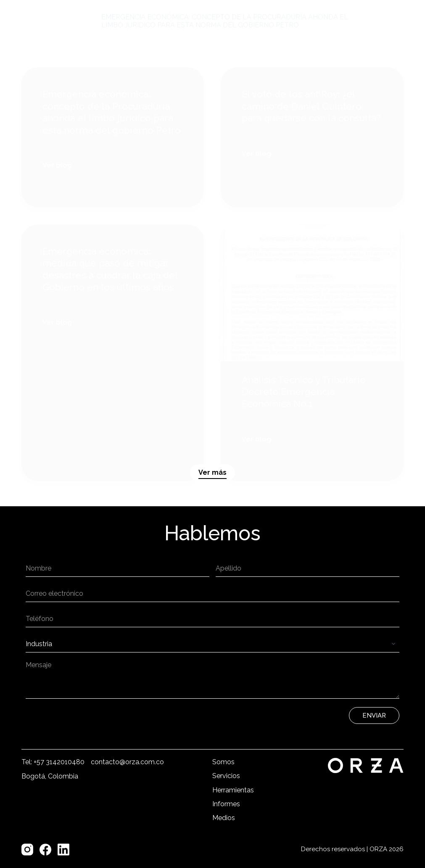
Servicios (226, 776)
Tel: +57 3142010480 (53, 762)
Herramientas (233, 790)
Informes (226, 804)
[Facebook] (45, 850)
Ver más (212, 472)
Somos (223, 762)
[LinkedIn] (63, 850)
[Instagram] (27, 850)
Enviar (374, 715)
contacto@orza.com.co (127, 762)
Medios (224, 818)
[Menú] (383, 21)
